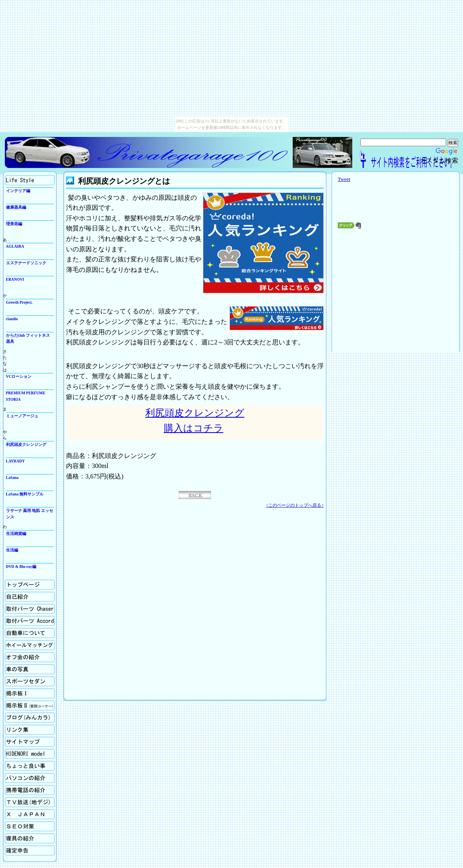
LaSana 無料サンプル (25, 494)
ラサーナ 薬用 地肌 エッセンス (30, 514)
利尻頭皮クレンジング (26, 444)
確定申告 (30, 850)
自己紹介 (30, 597)
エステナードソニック (26, 263)
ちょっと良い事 (30, 766)
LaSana (12, 478)
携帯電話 (30, 790)
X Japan (30, 814)
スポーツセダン (30, 681)
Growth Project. (19, 302)
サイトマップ (30, 742)
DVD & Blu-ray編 (21, 567)
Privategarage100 (148, 152)
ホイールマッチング (30, 645)
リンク (30, 730)
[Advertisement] (396, 292)
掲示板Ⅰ (30, 693)
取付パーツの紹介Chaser (30, 609)
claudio (12, 319)
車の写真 (30, 669)
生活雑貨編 (16, 533)
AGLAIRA (15, 246)
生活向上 (30, 180)
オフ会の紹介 (30, 657)
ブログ (30, 718)
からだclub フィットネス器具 (28, 338)
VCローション (19, 376)
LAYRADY (16, 461)
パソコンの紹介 (30, 778)
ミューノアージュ (22, 416)
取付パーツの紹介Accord (30, 621)
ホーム (30, 585)
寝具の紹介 (30, 838)
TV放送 (30, 802)
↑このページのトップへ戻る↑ (295, 505)
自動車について (30, 633)
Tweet (344, 179)
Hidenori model (30, 754)
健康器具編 (16, 207)
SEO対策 (30, 826)
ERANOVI (15, 279)
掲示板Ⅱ (30, 705)
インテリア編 (18, 191)
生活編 (12, 550)
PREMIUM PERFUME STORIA (26, 396)
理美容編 (14, 224)
